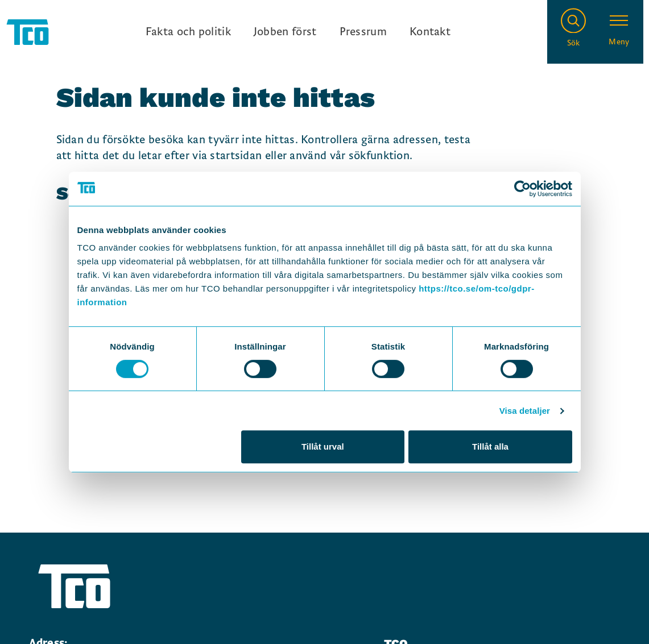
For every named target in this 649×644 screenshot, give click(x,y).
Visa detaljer (525, 411)
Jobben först (285, 32)
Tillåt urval (323, 446)
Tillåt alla (490, 446)
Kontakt (430, 32)
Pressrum (363, 32)
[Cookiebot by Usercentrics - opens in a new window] (522, 189)
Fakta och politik (188, 32)
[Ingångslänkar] (298, 32)
